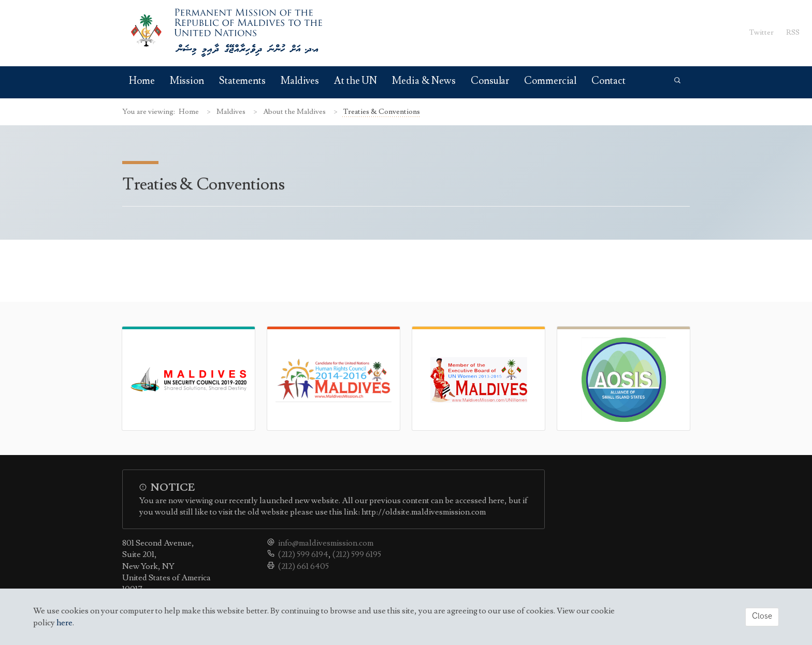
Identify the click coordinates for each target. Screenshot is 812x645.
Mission (187, 81)
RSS (793, 32)
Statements (242, 81)
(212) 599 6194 (303, 554)
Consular (490, 81)
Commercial (550, 81)
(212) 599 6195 (357, 554)
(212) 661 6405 (303, 566)
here (64, 623)
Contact (608, 81)
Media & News (424, 81)
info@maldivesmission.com (326, 543)
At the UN (356, 81)
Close (762, 616)
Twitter (762, 32)
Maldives (300, 81)
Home (142, 81)
